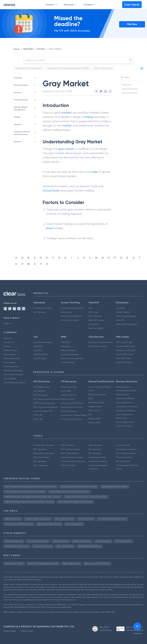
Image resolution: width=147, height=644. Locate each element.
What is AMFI (95, 419)
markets (66, 113)
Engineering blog (11, 358)
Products (52, 5)
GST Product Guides (13, 374)
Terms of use (27, 631)
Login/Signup (132, 5)
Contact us (9, 342)
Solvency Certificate (126, 411)
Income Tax (66, 312)
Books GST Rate (124, 362)
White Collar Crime (103, 68)
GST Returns (39, 391)
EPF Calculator (123, 461)
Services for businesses (72, 358)
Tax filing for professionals (101, 342)
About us (8, 338)
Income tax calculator (44, 445)
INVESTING (28, 49)
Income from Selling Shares (74, 415)
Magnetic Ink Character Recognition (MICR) (68, 68)
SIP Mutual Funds (97, 402)
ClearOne (66, 346)
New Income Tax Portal (72, 407)
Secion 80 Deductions (72, 316)
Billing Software (68, 350)
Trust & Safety (10, 378)
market (67, 126)
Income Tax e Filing (42, 308)
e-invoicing (94, 324)
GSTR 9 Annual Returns (44, 403)
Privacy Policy (10, 631)
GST (90, 308)
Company (90, 5)
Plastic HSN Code (124, 354)
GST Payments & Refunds (46, 407)
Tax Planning (39, 312)
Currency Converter (98, 461)
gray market (66, 149)
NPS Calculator (68, 465)
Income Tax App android (72, 308)
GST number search (70, 449)
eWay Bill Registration (126, 324)
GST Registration (41, 387)
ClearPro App (40, 358)
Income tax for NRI (70, 320)
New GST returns (96, 320)
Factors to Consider (130, 93)
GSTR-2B (38, 415)
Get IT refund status (126, 453)
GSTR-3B (38, 419)
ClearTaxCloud (40, 354)
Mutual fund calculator (44, 453)
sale (95, 172)
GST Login (93, 312)
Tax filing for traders (98, 346)
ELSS (91, 398)
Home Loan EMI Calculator (73, 461)
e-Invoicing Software (126, 316)
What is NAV (94, 423)
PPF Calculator (68, 445)
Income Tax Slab (69, 387)
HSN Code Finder (124, 342)
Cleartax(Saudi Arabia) (14, 383)
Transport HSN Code (126, 350)
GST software (95, 316)
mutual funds (51, 191)
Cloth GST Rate (124, 358)
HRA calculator (95, 445)
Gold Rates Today (97, 457)
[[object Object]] (137, 626)
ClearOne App (68, 362)
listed (49, 228)
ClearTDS (120, 320)
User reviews (9, 354)
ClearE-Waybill (123, 312)
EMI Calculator (40, 449)
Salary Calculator (124, 457)
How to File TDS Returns (72, 403)
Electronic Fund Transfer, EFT (29, 68)
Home (17, 49)
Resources (71, 5)
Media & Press (10, 350)
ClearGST (121, 308)
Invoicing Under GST (43, 411)
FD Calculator (95, 453)
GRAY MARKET (55, 49)
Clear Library (9, 362)
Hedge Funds (95, 407)
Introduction (127, 85)
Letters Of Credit (124, 426)
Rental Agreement (125, 422)
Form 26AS (66, 391)
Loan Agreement (124, 402)
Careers (7, 346)
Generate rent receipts (72, 457)
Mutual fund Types (97, 394)
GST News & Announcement (47, 399)
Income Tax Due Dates (72, 419)
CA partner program (43, 342)
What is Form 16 (68, 395)
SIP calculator (40, 461)
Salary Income (68, 399)
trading (88, 117)
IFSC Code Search (70, 453)
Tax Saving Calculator (126, 449)
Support (7, 323)
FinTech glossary (11, 366)
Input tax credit (96, 328)
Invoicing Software (70, 354)
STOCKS (41, 49)
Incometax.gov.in (69, 411)
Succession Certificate (127, 407)
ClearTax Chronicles (13, 370)
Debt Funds (94, 411)
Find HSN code (123, 445)
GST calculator (40, 465)
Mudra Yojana (123, 394)
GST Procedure (41, 395)
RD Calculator (95, 449)
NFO (90, 415)
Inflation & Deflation (125, 398)
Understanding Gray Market (133, 89)
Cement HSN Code (125, 346)
